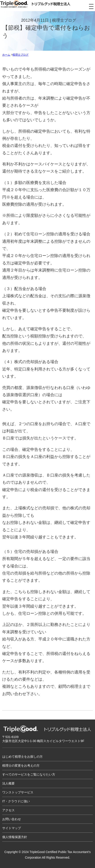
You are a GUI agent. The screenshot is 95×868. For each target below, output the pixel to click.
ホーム (6, 55)
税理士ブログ (20, 55)
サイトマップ (12, 828)
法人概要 (8, 783)
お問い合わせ (12, 819)
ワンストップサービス (18, 792)
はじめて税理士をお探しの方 (22, 757)
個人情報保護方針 (15, 837)
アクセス (8, 810)
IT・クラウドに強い (16, 801)
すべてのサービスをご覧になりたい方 (29, 774)
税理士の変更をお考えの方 (21, 766)
